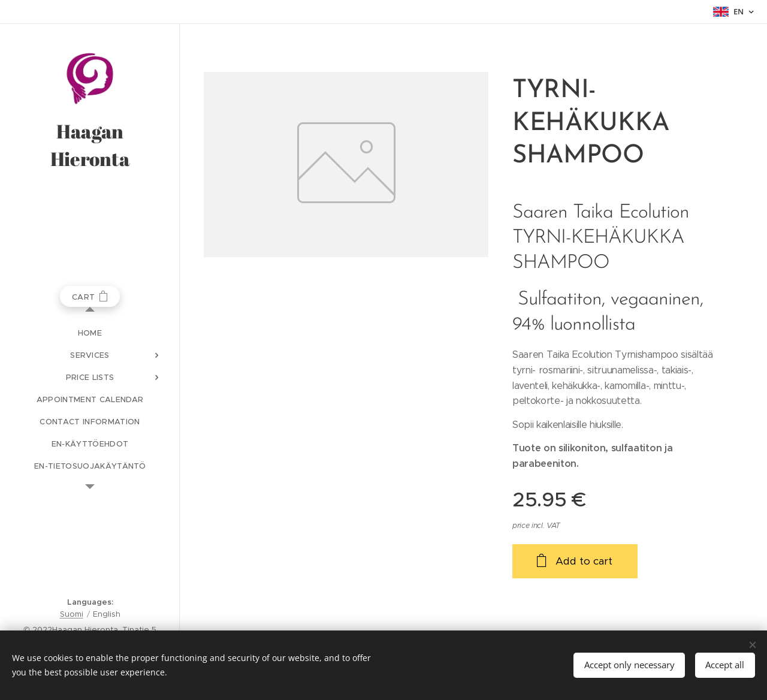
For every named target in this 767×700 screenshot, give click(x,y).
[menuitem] (90, 333)
